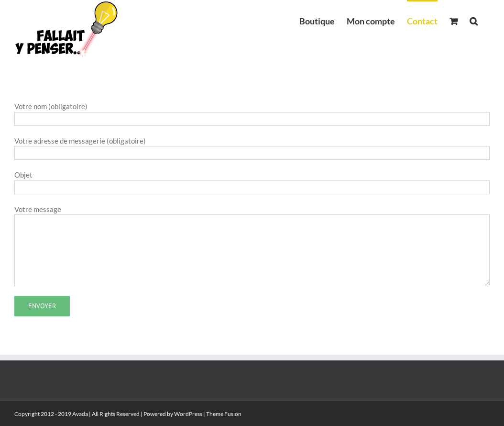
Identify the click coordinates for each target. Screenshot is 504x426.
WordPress (188, 414)
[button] (474, 20)
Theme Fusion (224, 414)
